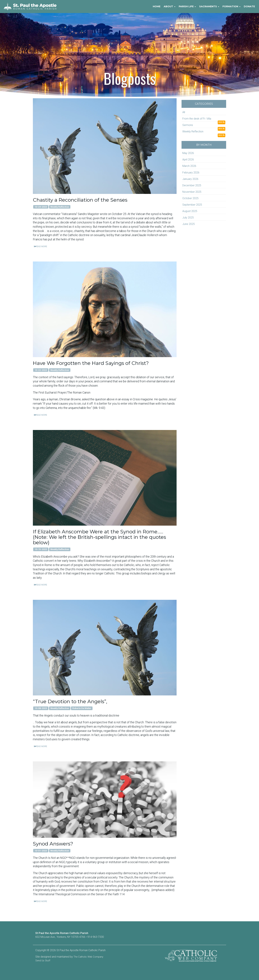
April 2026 (188, 160)
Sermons (188, 125)
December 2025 (192, 185)
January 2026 (190, 179)
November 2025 (192, 192)
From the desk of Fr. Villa (197, 119)
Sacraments (209, 6)
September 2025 (192, 205)
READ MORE (40, 246)
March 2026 (189, 166)
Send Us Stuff (43, 961)
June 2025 (189, 224)
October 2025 (190, 198)
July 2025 (188, 218)
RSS (222, 122)
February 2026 (191, 173)
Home (157, 6)
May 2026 (188, 153)
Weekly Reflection (193, 131)
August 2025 (190, 211)
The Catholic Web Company (88, 957)
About (170, 6)
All (184, 112)
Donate (249, 6)
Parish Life (187, 6)
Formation (231, 6)
